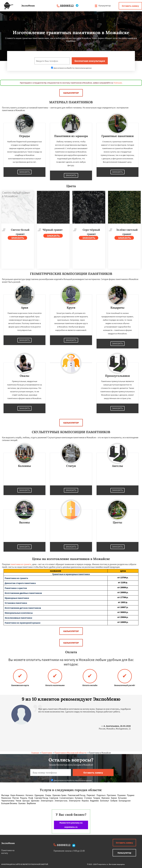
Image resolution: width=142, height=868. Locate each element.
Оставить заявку (130, 6)
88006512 (67, 6)
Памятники (47, 753)
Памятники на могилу (8, 852)
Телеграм (118, 83)
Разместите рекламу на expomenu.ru (71, 825)
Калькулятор (103, 6)
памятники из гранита (21, 564)
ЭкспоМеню (8, 843)
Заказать (25, 172)
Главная (35, 753)
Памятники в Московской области (70, 753)
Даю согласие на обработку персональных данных (71, 68)
